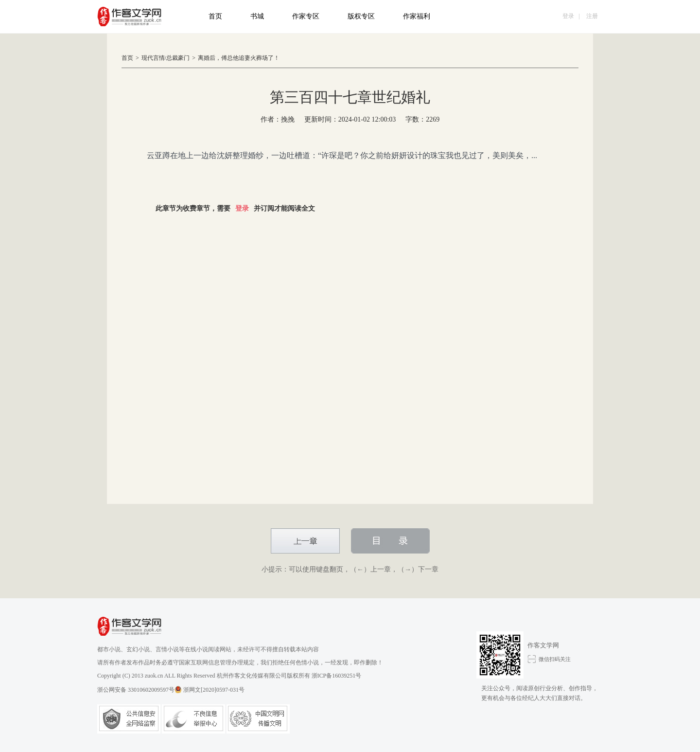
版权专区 (361, 16)
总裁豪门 (178, 58)
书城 (257, 16)
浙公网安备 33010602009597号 (140, 689)
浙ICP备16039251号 (337, 676)
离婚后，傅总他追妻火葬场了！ (239, 58)
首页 (215, 16)
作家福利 (417, 16)
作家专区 (306, 16)
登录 (568, 16)
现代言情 (153, 58)
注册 (592, 16)
